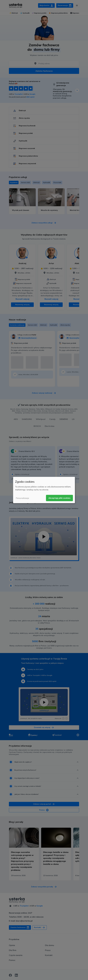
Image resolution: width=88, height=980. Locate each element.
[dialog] (44, 490)
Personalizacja (22, 498)
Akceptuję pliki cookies (59, 498)
